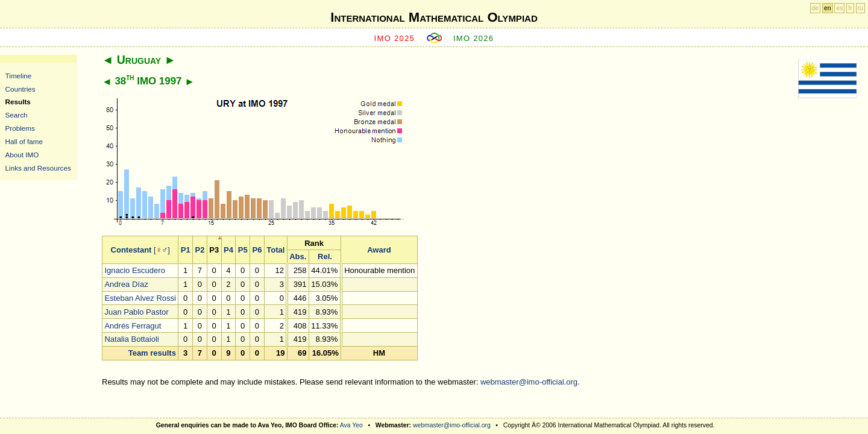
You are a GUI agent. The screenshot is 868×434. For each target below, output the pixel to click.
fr (850, 8)
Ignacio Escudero (134, 270)
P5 (243, 250)
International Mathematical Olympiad (434, 17)
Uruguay (139, 60)
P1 (186, 250)
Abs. (298, 256)
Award (379, 250)
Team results (152, 353)
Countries (20, 89)
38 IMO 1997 (148, 81)
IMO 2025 (395, 38)
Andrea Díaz (126, 284)
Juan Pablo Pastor (136, 312)
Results (18, 102)
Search (17, 115)
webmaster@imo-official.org (529, 382)
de (816, 8)
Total (275, 250)
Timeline (19, 76)
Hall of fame (24, 141)
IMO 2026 (474, 38)
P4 (228, 250)
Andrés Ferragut (133, 326)
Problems (20, 128)
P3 (214, 250)
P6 (257, 250)
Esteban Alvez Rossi (140, 298)
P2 (200, 250)
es (839, 8)
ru (860, 8)
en (828, 8)
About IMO (22, 155)
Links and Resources (38, 168)
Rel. (325, 256)
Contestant (131, 250)
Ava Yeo (351, 425)
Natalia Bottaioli (131, 339)
